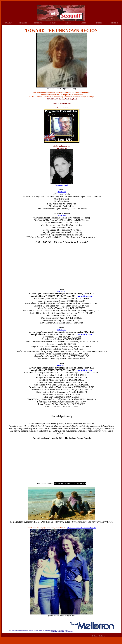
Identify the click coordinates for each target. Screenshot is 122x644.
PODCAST (62, 192)
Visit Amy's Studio (62, 185)
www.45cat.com (85, 296)
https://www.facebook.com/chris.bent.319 (82, 528)
